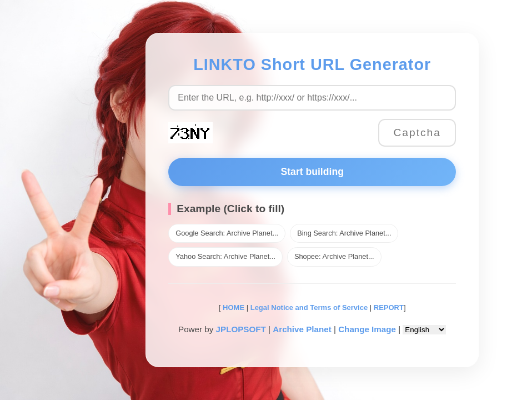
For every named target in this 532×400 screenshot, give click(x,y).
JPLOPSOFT (241, 329)
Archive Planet (302, 329)
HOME (232, 307)
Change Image (367, 329)
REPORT (389, 307)
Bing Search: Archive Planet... (344, 233)
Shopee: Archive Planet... (334, 256)
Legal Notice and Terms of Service (309, 307)
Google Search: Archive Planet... (227, 233)
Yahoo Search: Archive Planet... (225, 256)
